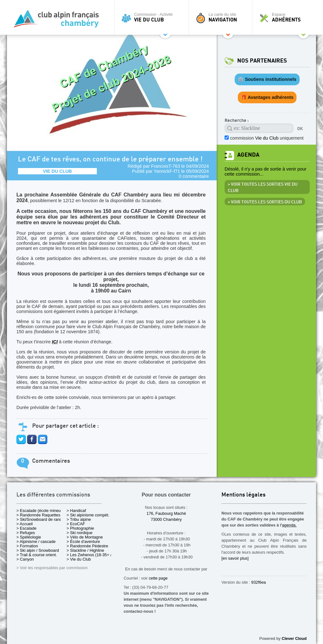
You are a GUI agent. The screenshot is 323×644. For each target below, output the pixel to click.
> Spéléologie (29, 537)
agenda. (289, 525)
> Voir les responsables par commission (52, 568)
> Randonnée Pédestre (87, 546)
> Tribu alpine (79, 519)
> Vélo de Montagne (85, 537)
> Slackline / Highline (85, 550)
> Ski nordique (79, 533)
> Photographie (80, 528)
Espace (286, 17)
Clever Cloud (294, 638)
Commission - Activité (153, 17)
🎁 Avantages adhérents (267, 97)
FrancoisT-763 (166, 166)
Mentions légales (244, 495)
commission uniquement (267, 138)
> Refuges (26, 533)
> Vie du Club (79, 559)
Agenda (248, 155)
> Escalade (26, 528)
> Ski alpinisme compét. (88, 515)
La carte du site (222, 17)
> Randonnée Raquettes (38, 515)
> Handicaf (76, 511)
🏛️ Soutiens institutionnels (267, 79)
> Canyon (25, 559)
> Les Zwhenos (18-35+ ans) (92, 555)
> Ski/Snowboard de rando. (41, 519)
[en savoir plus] (235, 558)
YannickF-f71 (167, 171)
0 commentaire (194, 176)
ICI (55, 342)
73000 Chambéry (166, 519)
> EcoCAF (76, 524)
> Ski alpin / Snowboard (38, 550)
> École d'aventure (83, 542)
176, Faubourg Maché (166, 513)
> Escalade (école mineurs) (41, 511)
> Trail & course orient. (37, 555)
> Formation (27, 546)
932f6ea (259, 582)
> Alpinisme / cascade (36, 542)
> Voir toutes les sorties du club (265, 202)
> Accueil (25, 524)
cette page (158, 578)
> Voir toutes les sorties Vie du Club (263, 188)
